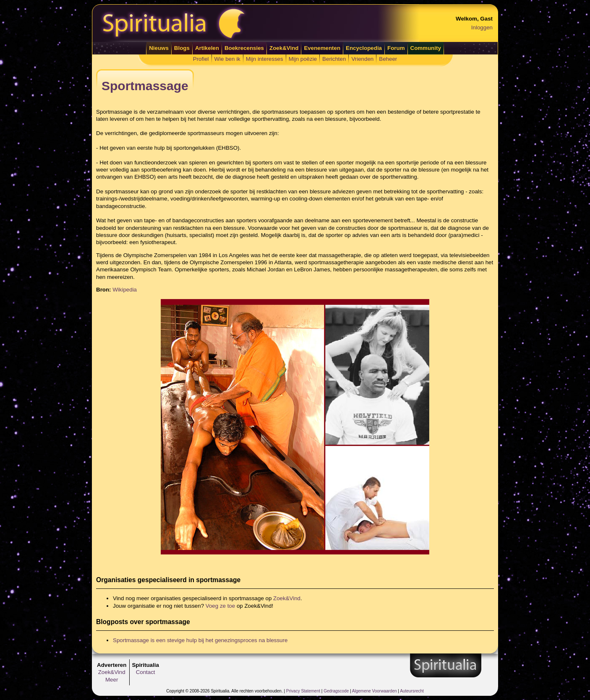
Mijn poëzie (303, 59)
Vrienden (362, 59)
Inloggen (482, 27)
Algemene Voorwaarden (375, 691)
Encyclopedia (364, 48)
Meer (112, 680)
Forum (396, 48)
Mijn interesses (265, 59)
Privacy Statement (303, 691)
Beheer (388, 59)
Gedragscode (336, 691)
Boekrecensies (244, 48)
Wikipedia (125, 290)
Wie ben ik (227, 59)
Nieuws (159, 48)
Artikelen (207, 48)
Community (426, 48)
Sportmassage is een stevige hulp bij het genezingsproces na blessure (200, 640)
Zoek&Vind (284, 48)
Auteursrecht (412, 691)
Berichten (334, 59)
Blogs (182, 48)
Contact (146, 672)
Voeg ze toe (220, 606)
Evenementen (322, 48)
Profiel (201, 59)
